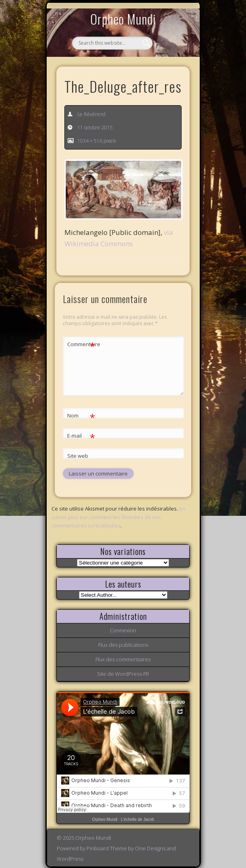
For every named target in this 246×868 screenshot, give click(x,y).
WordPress (70, 859)
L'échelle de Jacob (137, 819)
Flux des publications (123, 645)
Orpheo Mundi (123, 19)
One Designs (150, 848)
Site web (78, 456)
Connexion (123, 630)
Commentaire (81, 344)
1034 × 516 (90, 141)
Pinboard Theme (107, 848)
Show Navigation (170, 74)
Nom (81, 416)
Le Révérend (91, 114)
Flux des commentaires (123, 659)
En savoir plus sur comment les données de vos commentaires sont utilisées (118, 517)
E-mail (81, 436)
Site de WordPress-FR (123, 674)
